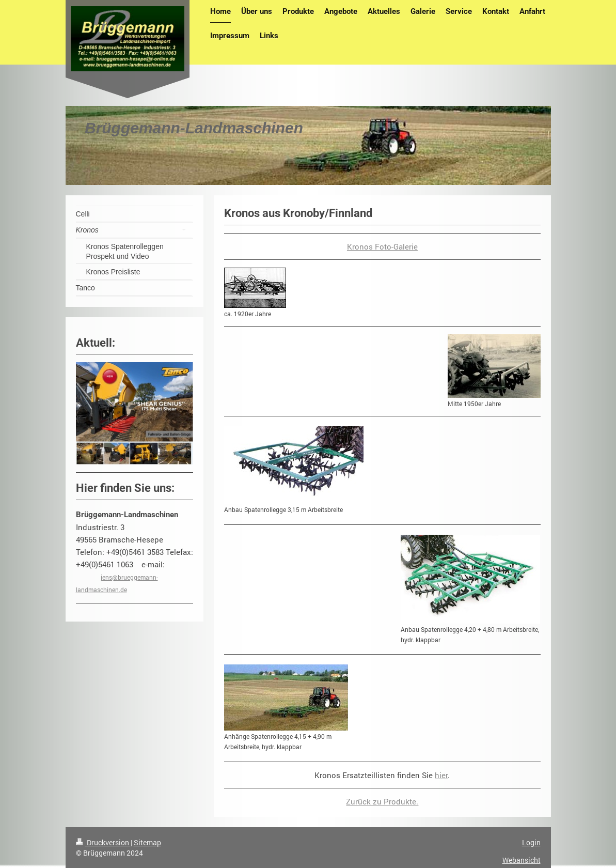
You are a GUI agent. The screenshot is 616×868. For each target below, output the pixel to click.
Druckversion (103, 842)
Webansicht (522, 860)
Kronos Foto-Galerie (382, 246)
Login (531, 842)
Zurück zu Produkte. (382, 801)
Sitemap (147, 842)
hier (441, 775)
